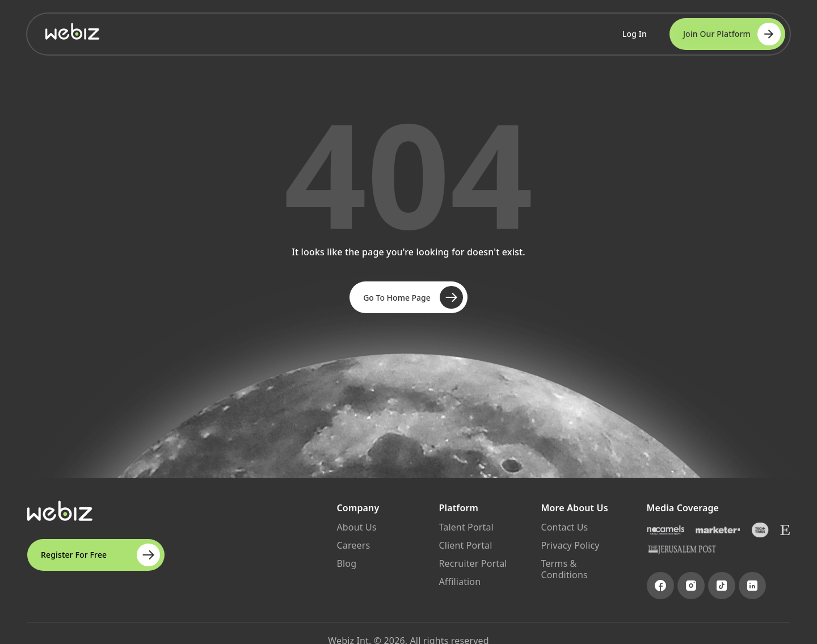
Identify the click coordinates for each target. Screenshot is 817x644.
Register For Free (100, 555)
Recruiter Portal (473, 563)
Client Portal (466, 545)
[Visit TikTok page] (722, 586)
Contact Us (565, 527)
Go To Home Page (413, 297)
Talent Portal (466, 527)
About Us (357, 527)
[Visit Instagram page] (691, 586)
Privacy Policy (570, 545)
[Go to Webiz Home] (73, 31)
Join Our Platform (732, 34)
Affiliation (460, 582)
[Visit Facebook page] (660, 586)
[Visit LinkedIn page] (752, 586)
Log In (635, 34)
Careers (354, 545)
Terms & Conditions (565, 569)
